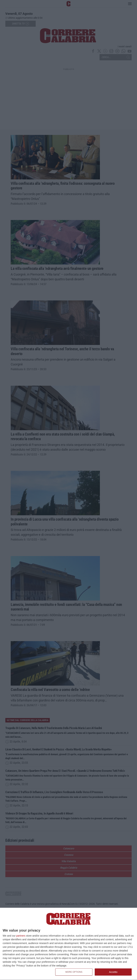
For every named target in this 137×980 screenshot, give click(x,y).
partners (21, 936)
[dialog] (68, 944)
